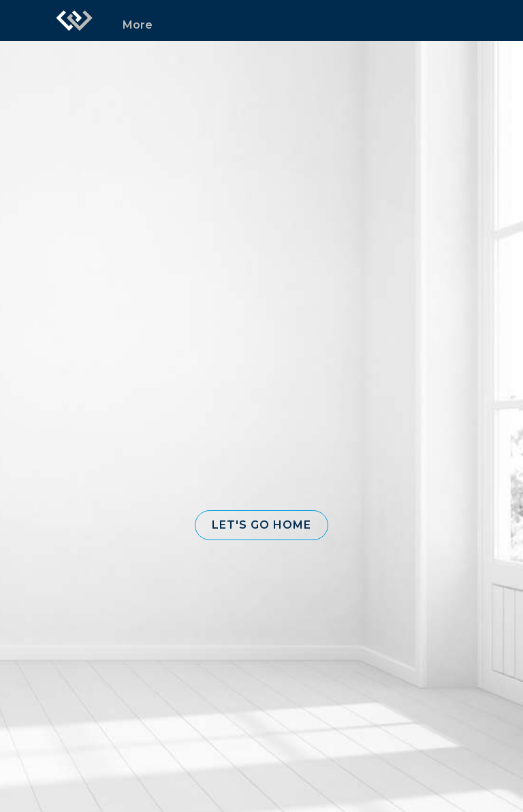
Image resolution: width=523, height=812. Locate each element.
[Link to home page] (74, 20)
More (138, 25)
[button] (261, 525)
